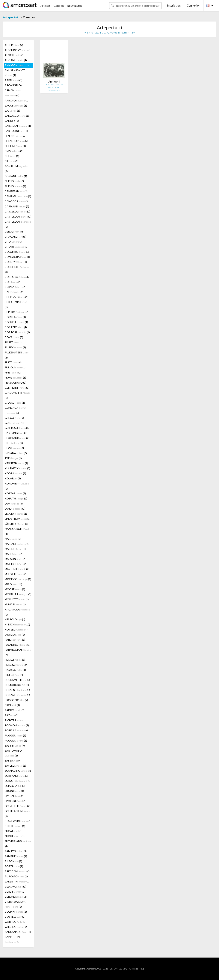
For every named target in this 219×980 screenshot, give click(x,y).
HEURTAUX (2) (17, 438)
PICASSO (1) (15, 670)
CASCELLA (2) (17, 211)
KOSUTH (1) (16, 498)
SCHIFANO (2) (16, 776)
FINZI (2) (13, 372)
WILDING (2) (16, 927)
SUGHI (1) (15, 836)
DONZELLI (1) (16, 322)
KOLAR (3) (13, 478)
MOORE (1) (15, 589)
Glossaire (134, 969)
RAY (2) (12, 715)
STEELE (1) (15, 826)
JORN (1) (13, 458)
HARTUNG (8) (16, 433)
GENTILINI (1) (17, 388)
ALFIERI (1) (15, 55)
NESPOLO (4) (15, 619)
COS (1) (13, 282)
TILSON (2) (13, 861)
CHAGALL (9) (15, 237)
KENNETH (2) (16, 463)
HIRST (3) (15, 448)
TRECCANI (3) (18, 871)
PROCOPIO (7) (16, 700)
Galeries (59, 6)
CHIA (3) (14, 242)
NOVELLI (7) (17, 629)
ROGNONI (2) (17, 725)
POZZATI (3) (17, 695)
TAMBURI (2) (16, 856)
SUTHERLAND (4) (18, 844)
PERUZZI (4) (16, 665)
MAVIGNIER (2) (17, 569)
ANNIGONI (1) (17, 65)
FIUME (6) (15, 377)
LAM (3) (14, 503)
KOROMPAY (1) (17, 486)
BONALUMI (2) (16, 169)
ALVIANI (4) (16, 60)
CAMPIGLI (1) (18, 196)
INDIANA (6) (16, 453)
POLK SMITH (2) (17, 680)
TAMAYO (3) (16, 851)
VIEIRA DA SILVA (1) (15, 904)
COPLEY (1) (16, 262)
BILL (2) (12, 161)
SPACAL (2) (14, 796)
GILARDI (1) (15, 403)
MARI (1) (13, 539)
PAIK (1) (15, 640)
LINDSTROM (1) (18, 519)
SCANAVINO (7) (18, 771)
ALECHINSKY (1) (18, 50)
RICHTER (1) (15, 720)
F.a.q (142, 969)
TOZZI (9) (14, 866)
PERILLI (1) (15, 660)
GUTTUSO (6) (17, 428)
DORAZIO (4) (16, 327)
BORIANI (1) (16, 176)
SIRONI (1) (14, 791)
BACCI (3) (16, 105)
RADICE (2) (15, 710)
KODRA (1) (15, 473)
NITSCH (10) (17, 624)
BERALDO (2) (16, 141)
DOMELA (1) (15, 317)
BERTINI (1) (15, 146)
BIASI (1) (14, 151)
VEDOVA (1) (15, 886)
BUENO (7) (15, 186)
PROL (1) (12, 705)
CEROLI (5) (15, 231)
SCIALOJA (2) (15, 786)
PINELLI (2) (14, 675)
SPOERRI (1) (16, 801)
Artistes (46, 6)
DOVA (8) (14, 337)
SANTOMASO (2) (13, 753)
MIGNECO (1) (18, 579)
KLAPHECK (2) (17, 468)
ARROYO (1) (17, 100)
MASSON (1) (16, 559)
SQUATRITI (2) (17, 806)
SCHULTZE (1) (18, 781)
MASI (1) (14, 554)
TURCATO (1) (16, 876)
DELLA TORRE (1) (17, 305)
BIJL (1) (12, 156)
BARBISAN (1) (18, 126)
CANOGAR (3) (17, 201)
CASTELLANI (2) (18, 216)
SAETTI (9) (15, 746)
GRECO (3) (15, 418)
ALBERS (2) (14, 45)
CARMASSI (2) (17, 206)
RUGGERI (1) (16, 740)
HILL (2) (14, 443)
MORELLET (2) (18, 594)
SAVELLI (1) (15, 766)
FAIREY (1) (15, 347)
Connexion (194, 5)
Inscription (174, 5)
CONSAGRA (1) (17, 257)
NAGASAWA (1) (18, 612)
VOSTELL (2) (15, 917)
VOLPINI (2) (16, 912)
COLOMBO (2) (17, 252)
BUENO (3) (15, 181)
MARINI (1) (15, 549)
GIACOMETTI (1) (17, 395)
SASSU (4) (13, 761)
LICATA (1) (16, 514)
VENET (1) (15, 892)
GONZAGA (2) (15, 410)
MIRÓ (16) (13, 584)
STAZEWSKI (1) (18, 821)
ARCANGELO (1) (15, 85)
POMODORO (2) (17, 685)
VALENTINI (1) (17, 881)
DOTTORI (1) (17, 332)
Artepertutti (12, 17)
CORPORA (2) (17, 277)
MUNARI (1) (15, 604)
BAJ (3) (12, 111)
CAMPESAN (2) (16, 191)
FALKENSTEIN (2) (17, 355)
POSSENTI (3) (17, 690)
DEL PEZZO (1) (16, 297)
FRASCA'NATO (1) (15, 383)
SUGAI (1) (14, 831)
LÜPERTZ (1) (16, 524)
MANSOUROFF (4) (17, 531)
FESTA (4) (13, 362)
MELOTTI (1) (16, 574)
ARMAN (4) (13, 93)
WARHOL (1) (15, 922)
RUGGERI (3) (15, 735)
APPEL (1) (13, 80)
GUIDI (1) (14, 423)
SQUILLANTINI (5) (17, 814)
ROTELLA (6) (17, 730)
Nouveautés (74, 6)
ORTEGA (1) (15, 635)
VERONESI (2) (16, 897)
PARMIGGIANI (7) (18, 652)
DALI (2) (14, 292)
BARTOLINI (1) (16, 131)
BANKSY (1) (12, 121)
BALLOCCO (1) (17, 116)
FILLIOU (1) (15, 367)
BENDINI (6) (15, 136)
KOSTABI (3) (15, 493)
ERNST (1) (13, 342)
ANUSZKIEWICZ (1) (15, 73)
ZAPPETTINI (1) (13, 939)
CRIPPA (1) (16, 287)
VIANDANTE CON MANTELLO (54, 86)
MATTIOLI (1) (16, 564)
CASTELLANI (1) (18, 224)
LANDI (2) (15, 509)
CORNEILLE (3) (17, 269)
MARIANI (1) (17, 544)
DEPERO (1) (17, 312)
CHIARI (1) (16, 247)
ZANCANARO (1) (18, 932)
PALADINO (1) (18, 645)
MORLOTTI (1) (17, 599)
